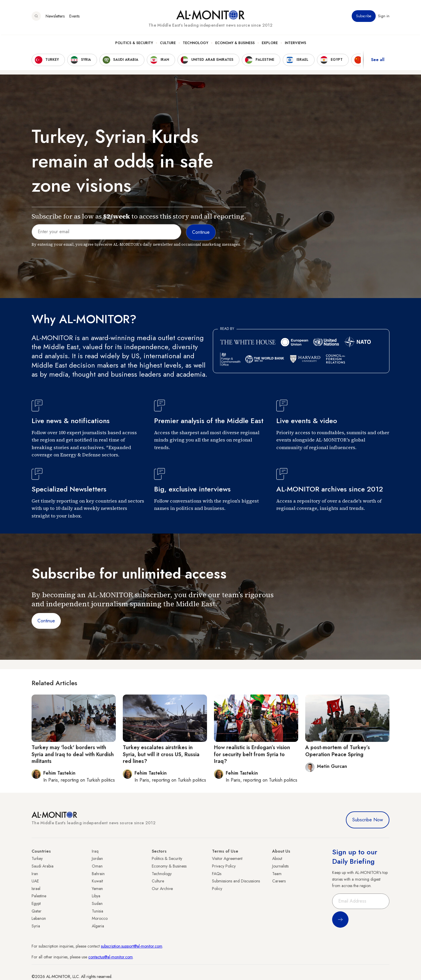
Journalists (280, 866)
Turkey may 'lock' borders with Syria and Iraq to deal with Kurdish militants (73, 754)
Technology (195, 44)
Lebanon (39, 918)
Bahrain (98, 874)
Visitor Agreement (227, 858)
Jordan (97, 858)
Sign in (384, 17)
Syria (36, 926)
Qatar (37, 911)
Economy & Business (235, 44)
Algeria (98, 926)
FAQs (217, 874)
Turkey (37, 858)
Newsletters (55, 17)
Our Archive (162, 889)
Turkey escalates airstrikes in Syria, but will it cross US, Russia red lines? (161, 754)
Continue (46, 621)
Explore (270, 44)
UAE (35, 881)
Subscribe (364, 17)
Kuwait (97, 881)
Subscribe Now (368, 820)
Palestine (39, 896)
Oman (97, 866)
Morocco (100, 918)
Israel (36, 889)
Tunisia (98, 911)
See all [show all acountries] (378, 61)
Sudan (97, 903)
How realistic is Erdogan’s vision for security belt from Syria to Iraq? (252, 754)
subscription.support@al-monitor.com (132, 946)
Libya (96, 896)
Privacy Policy (224, 866)
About (277, 858)
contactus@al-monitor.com (111, 957)
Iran (35, 874)
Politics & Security (134, 44)
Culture (168, 44)
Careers (279, 881)
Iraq (95, 851)
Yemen (97, 889)
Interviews (295, 44)
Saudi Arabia (43, 866)
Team (277, 874)
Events (74, 17)
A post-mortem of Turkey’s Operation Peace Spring (338, 751)
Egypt (36, 903)
